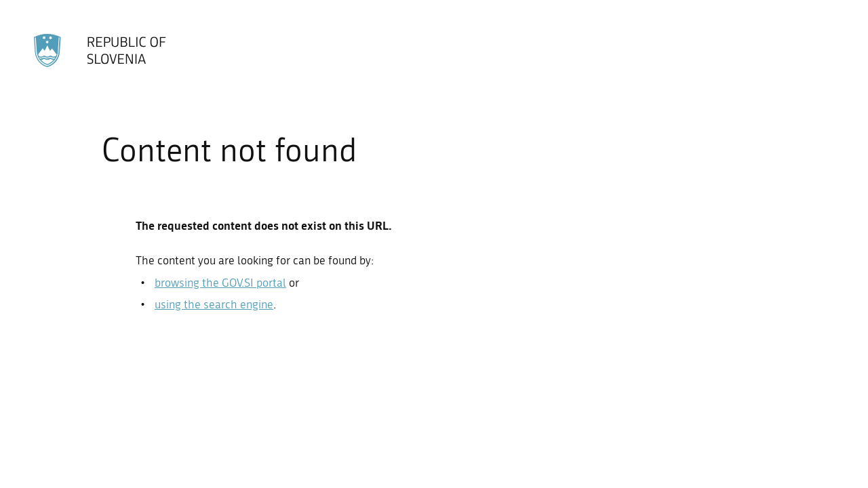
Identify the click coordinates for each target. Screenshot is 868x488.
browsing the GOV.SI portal (220, 283)
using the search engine (214, 304)
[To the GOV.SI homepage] (101, 50)
